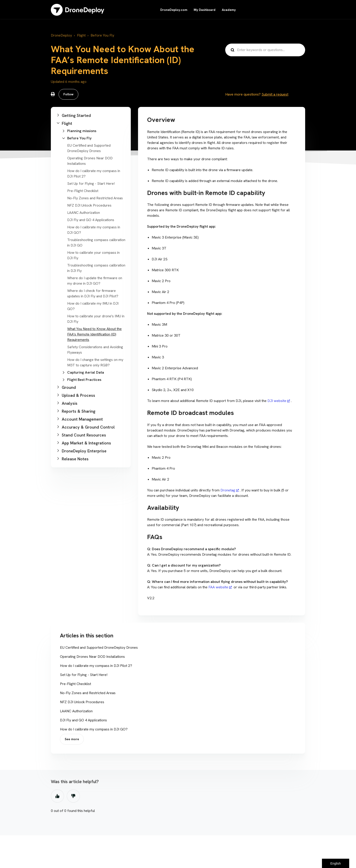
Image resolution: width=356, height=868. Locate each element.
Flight (81, 35)
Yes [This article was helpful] (57, 796)
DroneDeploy (61, 35)
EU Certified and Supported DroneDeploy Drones (99, 647)
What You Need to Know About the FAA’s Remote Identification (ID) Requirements (94, 334)
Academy (229, 10)
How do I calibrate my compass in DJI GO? (94, 729)
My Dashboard (205, 10)
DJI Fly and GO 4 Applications (91, 220)
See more (72, 739)
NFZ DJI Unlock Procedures (89, 205)
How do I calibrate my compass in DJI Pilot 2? (96, 666)
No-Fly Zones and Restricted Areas (95, 198)
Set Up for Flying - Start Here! (91, 184)
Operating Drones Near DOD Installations (92, 657)
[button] (91, 115)
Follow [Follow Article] (68, 94)
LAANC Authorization (84, 213)
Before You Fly (102, 35)
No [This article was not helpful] (73, 796)
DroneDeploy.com (174, 10)
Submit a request (275, 94)
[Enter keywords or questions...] (265, 50)
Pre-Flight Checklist (83, 191)
